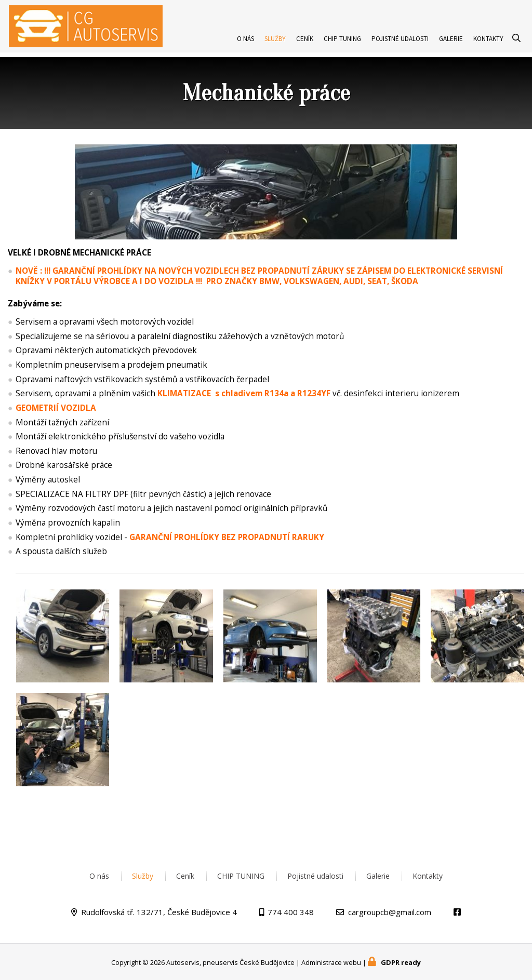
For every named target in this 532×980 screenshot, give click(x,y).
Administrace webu (331, 962)
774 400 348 (291, 912)
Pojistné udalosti (400, 43)
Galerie (451, 43)
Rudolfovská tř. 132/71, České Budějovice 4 (159, 912)
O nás (245, 43)
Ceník (305, 43)
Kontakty (488, 43)
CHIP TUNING (342, 43)
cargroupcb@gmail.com (390, 912)
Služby (275, 43)
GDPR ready (401, 962)
